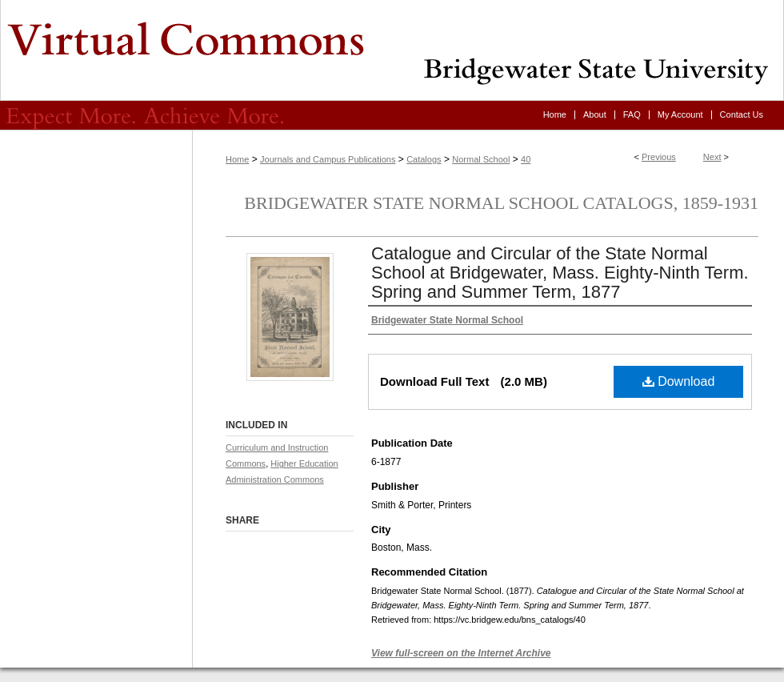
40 (526, 159)
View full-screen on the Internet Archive (461, 653)
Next (712, 157)
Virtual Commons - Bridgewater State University (392, 50)
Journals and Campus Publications (328, 159)
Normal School (481, 159)
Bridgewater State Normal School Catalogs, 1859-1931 (501, 203)
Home (237, 159)
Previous (659, 157)
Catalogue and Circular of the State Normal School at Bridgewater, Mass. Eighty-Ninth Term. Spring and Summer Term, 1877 (560, 273)
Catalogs (424, 159)
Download (679, 381)
